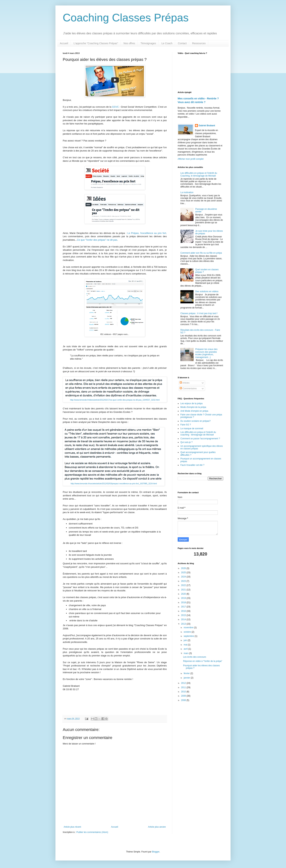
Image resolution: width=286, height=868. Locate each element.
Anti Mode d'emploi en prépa (194, 411)
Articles (185, 383)
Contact (182, 43)
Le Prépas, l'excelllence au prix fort (147, 233)
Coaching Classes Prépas (126, 18)
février (187, 673)
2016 (184, 611)
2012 (184, 683)
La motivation (187, 192)
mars (186, 653)
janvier (187, 678)
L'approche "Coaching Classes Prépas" (96, 43)
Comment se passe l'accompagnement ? (200, 439)
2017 (184, 607)
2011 (184, 687)
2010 (184, 692)
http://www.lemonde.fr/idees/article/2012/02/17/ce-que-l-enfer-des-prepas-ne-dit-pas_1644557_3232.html (115, 400)
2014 (184, 619)
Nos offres (129, 43)
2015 (184, 615)
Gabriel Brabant (207, 126)
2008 (184, 700)
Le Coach (167, 43)
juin (186, 640)
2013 (184, 624)
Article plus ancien (157, 827)
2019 (184, 598)
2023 (184, 581)
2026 (184, 568)
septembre (189, 636)
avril (186, 649)
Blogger (156, 852)
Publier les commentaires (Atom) (92, 832)
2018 (184, 602)
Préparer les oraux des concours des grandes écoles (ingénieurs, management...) (206, 353)
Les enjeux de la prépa (191, 403)
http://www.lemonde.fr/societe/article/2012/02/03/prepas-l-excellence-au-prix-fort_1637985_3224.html (114, 484)
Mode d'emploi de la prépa (193, 407)
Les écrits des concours (195, 657)
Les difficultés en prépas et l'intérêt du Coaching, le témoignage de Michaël (199, 174)
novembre (189, 628)
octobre (188, 632)
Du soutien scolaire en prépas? (195, 421)
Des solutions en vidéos (207, 291)
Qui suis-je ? (187, 442)
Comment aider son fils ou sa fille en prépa (201, 253)
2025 (184, 573)
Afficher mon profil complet (191, 159)
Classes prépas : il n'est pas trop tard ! (199, 313)
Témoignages (148, 43)
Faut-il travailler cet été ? (192, 465)
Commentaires (188, 388)
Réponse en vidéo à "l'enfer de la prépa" (203, 661)
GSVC (115, 107)
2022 (184, 585)
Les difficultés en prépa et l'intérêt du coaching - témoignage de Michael (198, 433)
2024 (184, 577)
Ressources (199, 43)
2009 (184, 696)
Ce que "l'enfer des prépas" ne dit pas (97, 240)
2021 (184, 590)
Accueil (64, 43)
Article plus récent (72, 827)
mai (186, 645)
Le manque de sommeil (192, 429)
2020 (184, 594)
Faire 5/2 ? (186, 425)
